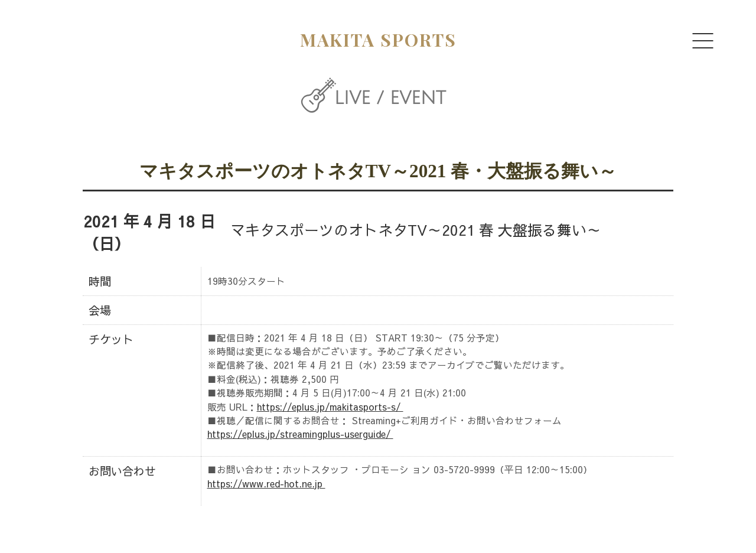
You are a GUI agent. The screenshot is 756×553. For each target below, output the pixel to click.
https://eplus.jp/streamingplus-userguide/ (300, 434)
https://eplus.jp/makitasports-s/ (330, 407)
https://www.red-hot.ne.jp (266, 484)
